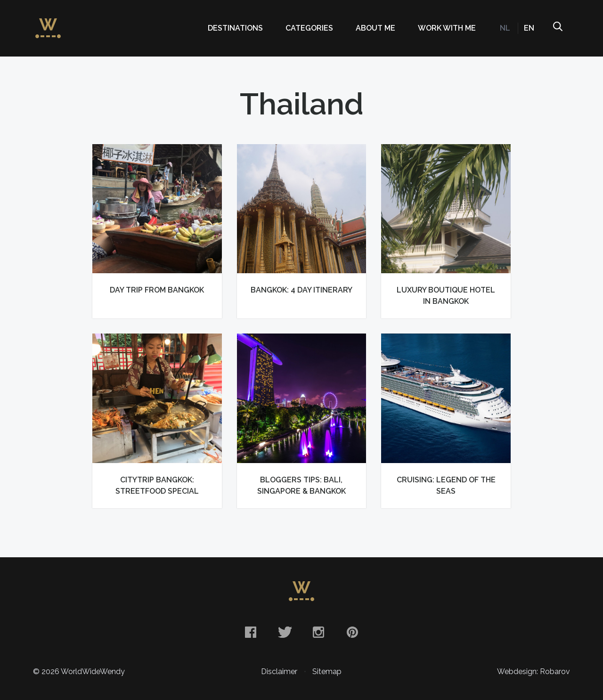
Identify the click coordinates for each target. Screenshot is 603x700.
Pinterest (352, 632)
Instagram (318, 632)
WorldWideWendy (48, 24)
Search (557, 28)
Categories (309, 28)
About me (375, 28)
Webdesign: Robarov (534, 672)
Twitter (285, 632)
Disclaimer (279, 672)
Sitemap (327, 672)
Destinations (235, 28)
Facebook (251, 632)
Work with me (447, 28)
